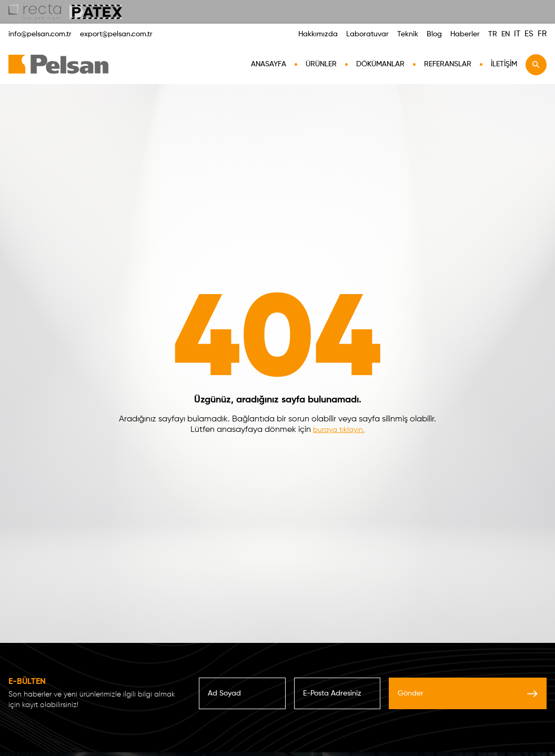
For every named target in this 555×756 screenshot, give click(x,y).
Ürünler (321, 64)
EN (506, 34)
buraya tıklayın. (339, 430)
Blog (434, 34)
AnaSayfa (269, 64)
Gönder (468, 693)
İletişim (504, 64)
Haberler (465, 34)
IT (517, 34)
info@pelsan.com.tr (40, 34)
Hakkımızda (318, 34)
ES (529, 34)
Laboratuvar (367, 34)
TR (493, 34)
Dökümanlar (380, 64)
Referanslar (448, 64)
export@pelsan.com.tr (116, 34)
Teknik (408, 34)
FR (542, 34)
